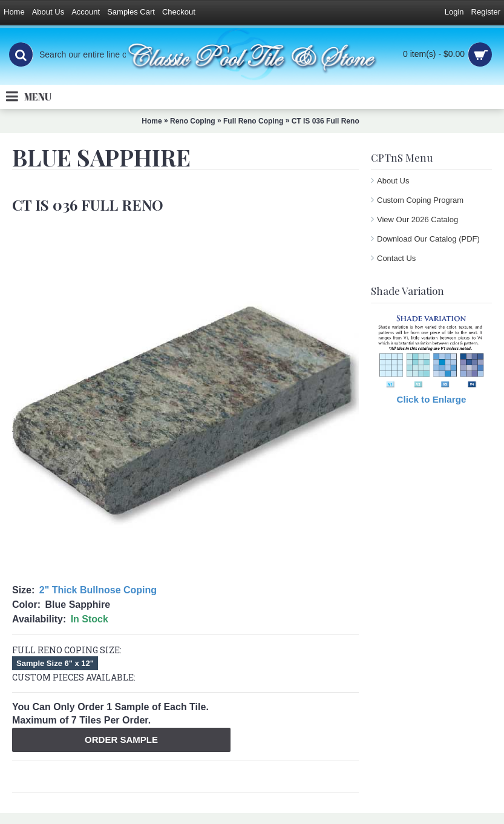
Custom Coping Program (420, 200)
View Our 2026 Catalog (417, 219)
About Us (393, 181)
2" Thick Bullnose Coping (98, 590)
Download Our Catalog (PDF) (428, 239)
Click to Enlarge (432, 399)
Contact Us (396, 258)
